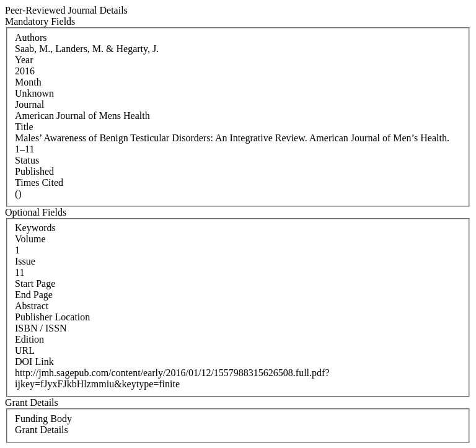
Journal (29, 104)
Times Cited (39, 182)
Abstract (32, 306)
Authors (31, 37)
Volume (30, 239)
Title (24, 127)
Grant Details (42, 430)
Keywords (35, 228)
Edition (29, 339)
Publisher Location (52, 317)
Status (27, 160)
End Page (34, 295)
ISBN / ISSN (41, 328)
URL (25, 350)
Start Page (35, 283)
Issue (25, 261)
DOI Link (34, 362)
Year (24, 60)
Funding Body (43, 419)
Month (28, 82)
